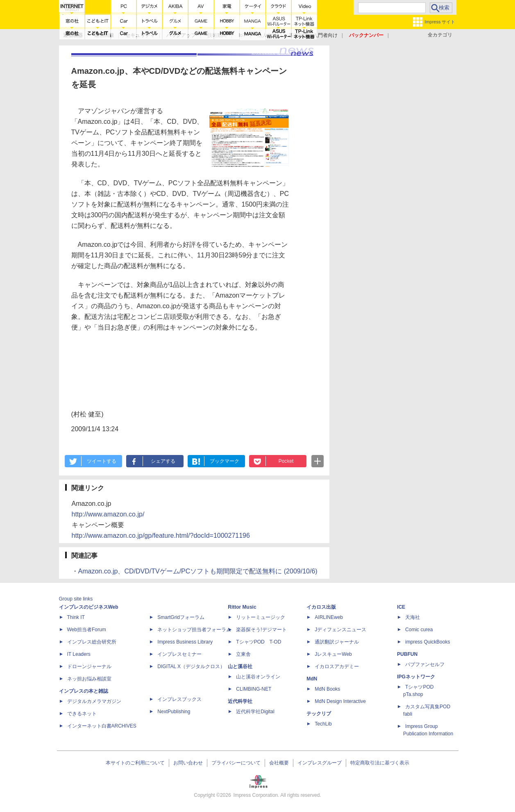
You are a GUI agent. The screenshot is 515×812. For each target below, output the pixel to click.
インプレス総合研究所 (92, 642)
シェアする (163, 461)
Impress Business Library (185, 642)
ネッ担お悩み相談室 (89, 679)
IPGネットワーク (416, 677)
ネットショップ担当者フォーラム (194, 630)
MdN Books (327, 689)
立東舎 (243, 654)
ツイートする (102, 461)
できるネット (82, 714)
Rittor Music (242, 607)
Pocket (286, 461)
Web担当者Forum (87, 630)
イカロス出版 (321, 607)
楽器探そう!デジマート (261, 630)
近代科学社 (240, 701)
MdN (312, 679)
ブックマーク (225, 461)
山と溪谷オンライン (258, 677)
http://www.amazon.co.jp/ (108, 514)
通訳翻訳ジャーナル (337, 642)
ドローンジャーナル (89, 666)
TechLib (323, 724)
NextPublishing (174, 712)
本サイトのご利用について (135, 763)
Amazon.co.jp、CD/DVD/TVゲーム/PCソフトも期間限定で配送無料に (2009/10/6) (198, 571)
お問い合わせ (188, 763)
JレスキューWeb (333, 654)
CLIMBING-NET (254, 689)
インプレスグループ (320, 763)
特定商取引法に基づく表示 (380, 763)
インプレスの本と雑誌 (84, 691)
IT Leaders (79, 654)
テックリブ (319, 714)
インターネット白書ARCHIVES (102, 726)
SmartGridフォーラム (181, 617)
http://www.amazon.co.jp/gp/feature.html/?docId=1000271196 (161, 536)
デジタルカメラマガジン (94, 701)
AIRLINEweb (329, 617)
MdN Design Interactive (340, 701)
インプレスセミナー (179, 654)
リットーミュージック (261, 617)
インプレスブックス (179, 699)
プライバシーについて (236, 763)
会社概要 (279, 763)
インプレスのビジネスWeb (89, 607)
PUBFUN (407, 654)
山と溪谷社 (240, 666)
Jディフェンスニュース (340, 630)
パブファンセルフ (425, 664)
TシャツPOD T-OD (259, 642)
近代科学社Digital (255, 712)
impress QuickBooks (428, 642)
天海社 (413, 617)
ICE (401, 607)
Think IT (76, 617)
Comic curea (419, 630)
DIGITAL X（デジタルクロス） (191, 666)
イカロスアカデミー (337, 666)
